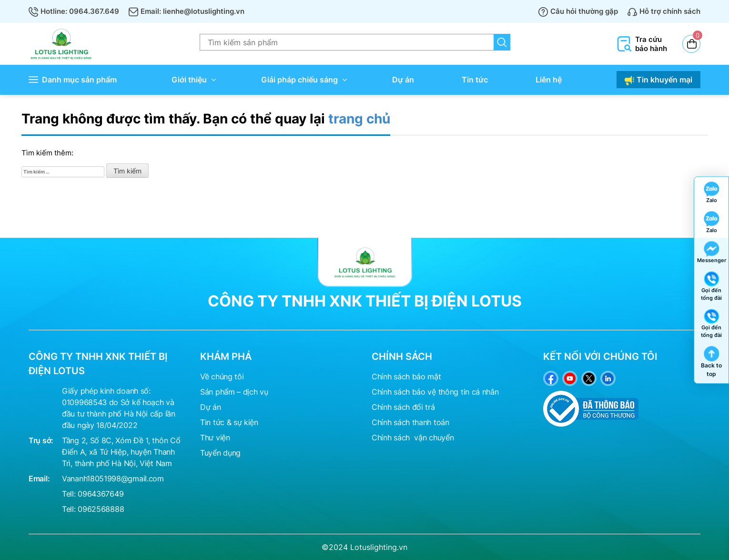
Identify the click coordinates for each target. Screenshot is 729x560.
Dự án (403, 80)
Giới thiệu (189, 80)
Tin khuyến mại (658, 80)
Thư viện (215, 438)
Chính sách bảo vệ (404, 392)
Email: (39, 479)
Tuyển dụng (220, 453)
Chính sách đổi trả (403, 407)
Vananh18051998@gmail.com (113, 479)
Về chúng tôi (222, 377)
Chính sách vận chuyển (413, 438)
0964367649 (101, 494)
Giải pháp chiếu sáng (299, 80)
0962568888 (101, 509)
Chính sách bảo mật (406, 377)
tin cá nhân (480, 392)
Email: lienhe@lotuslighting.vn (187, 11)
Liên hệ (549, 80)
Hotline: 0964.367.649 (74, 11)
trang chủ (359, 119)
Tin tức (475, 80)
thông (449, 392)
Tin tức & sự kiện (229, 422)
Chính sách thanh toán (410, 422)
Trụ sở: (41, 440)
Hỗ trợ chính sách (664, 11)
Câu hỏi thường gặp (578, 11)
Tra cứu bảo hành (642, 44)
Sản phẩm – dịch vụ (234, 392)
